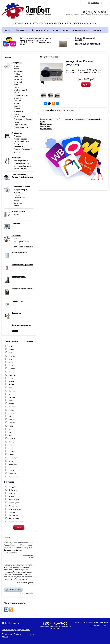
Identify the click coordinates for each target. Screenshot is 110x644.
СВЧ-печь (12, 512)
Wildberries (41, 42)
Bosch (16, 69)
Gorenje (17, 106)
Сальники (18, 203)
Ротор (16, 122)
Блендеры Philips (21, 163)
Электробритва (14, 503)
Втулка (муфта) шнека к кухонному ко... (58, 110)
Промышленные (21, 127)
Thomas (12, 442)
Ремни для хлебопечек (19, 145)
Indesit (11, 388)
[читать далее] (21, 579)
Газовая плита (14, 519)
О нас (55, 30)
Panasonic (18, 79)
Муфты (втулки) (21, 169)
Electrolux (12, 375)
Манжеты (18, 192)
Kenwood (18, 82)
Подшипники (20, 198)
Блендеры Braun (21, 161)
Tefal (16, 85)
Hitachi (11, 384)
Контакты (97, 30)
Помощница (13, 464)
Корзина (95, 2)
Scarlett (11, 429)
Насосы (17, 195)
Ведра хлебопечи (21, 141)
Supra (11, 432)
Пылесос (12, 496)
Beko (10, 353)
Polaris (17, 93)
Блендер (12, 493)
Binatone (18, 98)
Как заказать (22, 30)
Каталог (8, 30)
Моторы (17, 239)
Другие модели (21, 125)
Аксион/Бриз (13, 458)
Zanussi (11, 451)
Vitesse (17, 109)
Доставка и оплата (40, 30)
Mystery (17, 103)
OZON (23, 42)
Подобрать (19, 527)
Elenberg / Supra (21, 95)
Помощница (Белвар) (23, 119)
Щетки (17, 244)
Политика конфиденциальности (16, 630)
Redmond (18, 77)
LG (9, 394)
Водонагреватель (15, 509)
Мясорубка (13, 487)
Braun (16, 66)
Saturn (11, 426)
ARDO (11, 346)
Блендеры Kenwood (23, 166)
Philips (17, 74)
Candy (11, 372)
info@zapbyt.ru (12, 623)
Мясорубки (45, 57)
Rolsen (11, 416)
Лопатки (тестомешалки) (21, 137)
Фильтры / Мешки (22, 241)
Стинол (11, 470)
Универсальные (14, 477)
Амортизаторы (20, 190)
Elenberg (12, 378)
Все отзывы (24, 593)
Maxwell (12, 397)
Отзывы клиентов (81, 30)
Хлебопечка (13, 490)
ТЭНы (16, 206)
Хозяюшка (18, 111)
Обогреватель (14, 506)
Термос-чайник (14, 499)
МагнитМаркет (31, 42)
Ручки (16, 214)
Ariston (11, 350)
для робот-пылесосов (23, 247)
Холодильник (13, 515)
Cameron (18, 101)
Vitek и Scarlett (20, 90)
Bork (10, 359)
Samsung (12, 423)
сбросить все (28, 341)
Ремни (17, 200)
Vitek (10, 445)
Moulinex (18, 71)
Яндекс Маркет (46, 129)
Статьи (65, 30)
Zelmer (17, 87)
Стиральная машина (16, 522)
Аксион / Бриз (20, 117)
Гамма (16, 114)
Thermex (12, 439)
